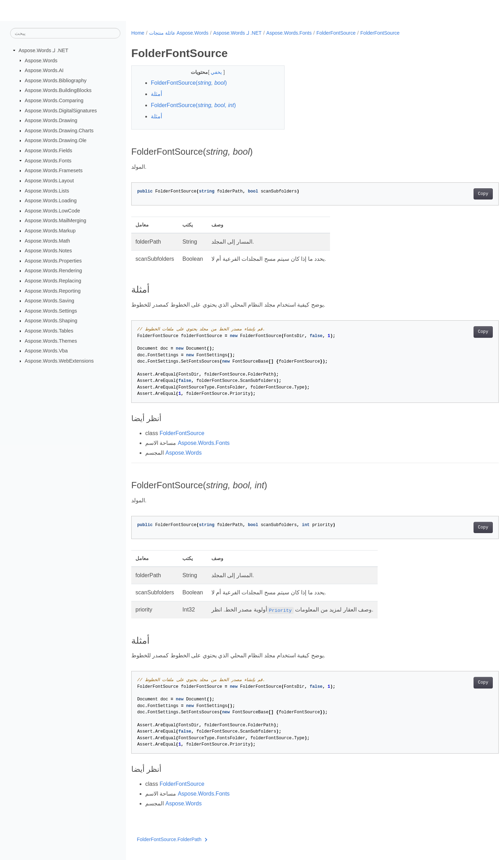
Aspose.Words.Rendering (54, 271)
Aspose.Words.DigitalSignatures (61, 110)
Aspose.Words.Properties (53, 261)
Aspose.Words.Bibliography (56, 81)
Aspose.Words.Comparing (54, 100)
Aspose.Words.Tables (49, 331)
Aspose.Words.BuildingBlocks (58, 90)
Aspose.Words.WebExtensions (59, 361)
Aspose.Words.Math (47, 240)
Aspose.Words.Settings (51, 311)
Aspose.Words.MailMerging (56, 221)
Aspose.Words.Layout (50, 181)
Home (138, 33)
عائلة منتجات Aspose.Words (179, 33)
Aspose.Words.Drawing (51, 120)
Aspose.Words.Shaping (51, 321)
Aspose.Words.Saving (50, 301)
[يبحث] (65, 33)
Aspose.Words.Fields (49, 151)
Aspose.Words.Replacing (53, 281)
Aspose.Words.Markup (50, 231)
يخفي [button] (212, 72)
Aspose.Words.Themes (51, 341)
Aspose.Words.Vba (46, 351)
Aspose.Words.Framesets (54, 170)
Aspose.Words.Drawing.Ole (56, 140)
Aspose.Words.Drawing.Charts (59, 131)
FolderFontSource (336, 33)
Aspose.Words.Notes (48, 251)
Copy (458, 194)
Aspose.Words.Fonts (48, 161)
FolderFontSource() (189, 83)
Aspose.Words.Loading (51, 201)
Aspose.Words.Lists (47, 190)
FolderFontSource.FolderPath (172, 839)
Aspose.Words (41, 60)
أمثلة (156, 94)
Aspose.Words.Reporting (53, 291)
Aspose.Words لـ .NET (43, 50)
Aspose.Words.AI (44, 70)
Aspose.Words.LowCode (52, 211)
